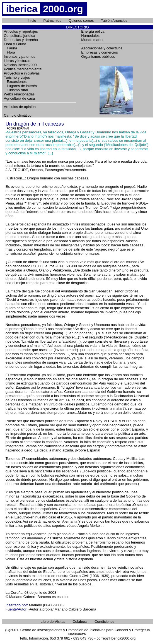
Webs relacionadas (19, 94)
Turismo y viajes (17, 77)
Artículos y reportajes (21, 31)
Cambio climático (18, 115)
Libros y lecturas (17, 61)
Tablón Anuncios (114, 21)
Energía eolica (93, 31)
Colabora (80, 622)
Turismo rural (16, 90)
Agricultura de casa (19, 98)
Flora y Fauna (15, 44)
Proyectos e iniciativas (22, 73)
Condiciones (105, 622)
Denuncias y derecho (21, 40)
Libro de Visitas (53, 622)
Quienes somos (81, 21)
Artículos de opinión (20, 107)
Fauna (11, 48)
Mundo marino (93, 40)
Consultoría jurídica (20, 36)
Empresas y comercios (99, 52)
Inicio (32, 21)
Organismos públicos (98, 57)
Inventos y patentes (20, 57)
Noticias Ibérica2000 (20, 65)
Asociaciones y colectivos (102, 48)
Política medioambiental (23, 69)
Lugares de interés (20, 86)
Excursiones (15, 82)
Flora (9, 52)
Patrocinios (52, 21)
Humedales (90, 36)
